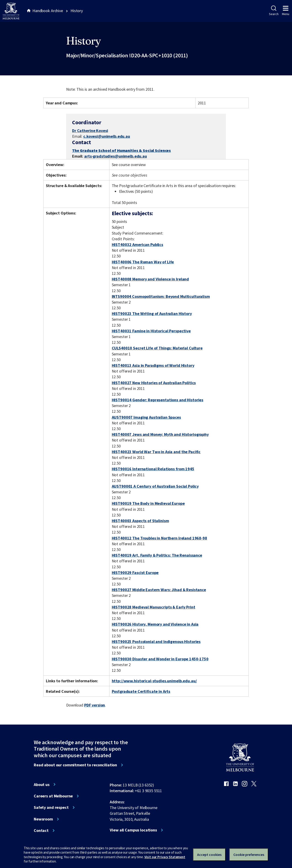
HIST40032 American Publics (138, 245)
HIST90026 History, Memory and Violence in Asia (155, 624)
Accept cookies (209, 855)
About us (42, 785)
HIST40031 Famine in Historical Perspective (151, 331)
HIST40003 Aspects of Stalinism (140, 521)
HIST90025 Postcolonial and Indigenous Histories (156, 642)
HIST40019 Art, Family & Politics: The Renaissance (157, 555)
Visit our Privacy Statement (165, 857)
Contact (41, 831)
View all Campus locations (133, 830)
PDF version (95, 705)
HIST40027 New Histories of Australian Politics (154, 383)
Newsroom (43, 819)
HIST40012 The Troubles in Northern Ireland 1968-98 (159, 538)
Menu (286, 11)
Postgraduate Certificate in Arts (141, 691)
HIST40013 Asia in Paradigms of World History (153, 365)
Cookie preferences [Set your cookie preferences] (249, 855)
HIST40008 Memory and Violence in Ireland (150, 279)
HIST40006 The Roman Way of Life (143, 262)
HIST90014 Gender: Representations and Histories (158, 400)
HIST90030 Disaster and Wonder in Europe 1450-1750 (160, 659)
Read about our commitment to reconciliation (75, 765)
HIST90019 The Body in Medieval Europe (148, 503)
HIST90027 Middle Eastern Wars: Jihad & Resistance (159, 590)
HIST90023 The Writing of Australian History (152, 314)
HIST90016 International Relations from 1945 (153, 469)
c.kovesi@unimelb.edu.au (107, 136)
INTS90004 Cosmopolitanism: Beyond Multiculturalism (161, 296)
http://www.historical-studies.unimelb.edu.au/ (154, 681)
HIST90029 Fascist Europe (135, 573)
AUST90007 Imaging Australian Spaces (146, 417)
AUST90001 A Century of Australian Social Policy (155, 486)
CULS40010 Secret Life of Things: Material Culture (157, 348)
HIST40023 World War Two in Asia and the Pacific (156, 452)
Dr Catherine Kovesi (90, 131)
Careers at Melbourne (53, 796)
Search (274, 11)
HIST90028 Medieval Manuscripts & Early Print (154, 607)
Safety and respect (51, 807)
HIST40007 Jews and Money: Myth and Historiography (160, 434)
